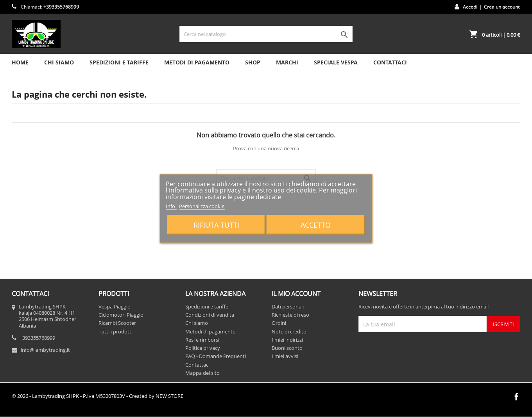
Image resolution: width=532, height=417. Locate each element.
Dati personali (288, 307)
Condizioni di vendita (210, 315)
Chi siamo (59, 62)
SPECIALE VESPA (336, 62)
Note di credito (289, 331)
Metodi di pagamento (197, 62)
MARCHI (287, 62)
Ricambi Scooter (117, 323)
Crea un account (502, 7)
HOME (20, 62)
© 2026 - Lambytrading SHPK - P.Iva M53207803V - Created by (98, 396)
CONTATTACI (390, 62)
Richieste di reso (290, 315)
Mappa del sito (202, 373)
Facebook (516, 397)
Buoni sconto (287, 348)
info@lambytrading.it (45, 350)
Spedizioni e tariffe (119, 62)
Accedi (470, 7)
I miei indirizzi (287, 340)
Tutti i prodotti (116, 331)
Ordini (279, 323)
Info (171, 206)
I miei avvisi (285, 356)
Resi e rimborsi (202, 340)
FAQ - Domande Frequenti (216, 356)
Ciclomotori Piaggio (121, 315)
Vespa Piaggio (115, 307)
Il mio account (296, 294)
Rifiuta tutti (216, 225)
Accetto (316, 225)
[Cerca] (266, 34)
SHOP (253, 62)
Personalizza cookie (202, 206)
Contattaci (197, 365)
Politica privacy (203, 348)
